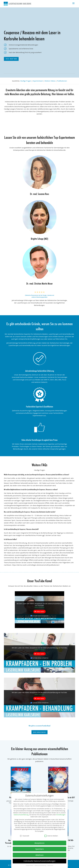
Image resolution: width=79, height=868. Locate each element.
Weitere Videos (50, 81)
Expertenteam (38, 81)
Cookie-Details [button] (30, 865)
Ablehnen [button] (39, 855)
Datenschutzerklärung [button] (40, 865)
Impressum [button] (50, 865)
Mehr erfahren (39, 607)
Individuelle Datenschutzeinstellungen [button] (39, 861)
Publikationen (62, 81)
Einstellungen (61, 815)
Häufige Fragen (26, 81)
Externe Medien (51, 836)
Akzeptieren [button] (39, 843)
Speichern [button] (39, 849)
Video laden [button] (40, 612)
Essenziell (24, 836)
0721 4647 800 (11, 59)
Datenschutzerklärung (21, 815)
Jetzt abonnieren (40, 732)
